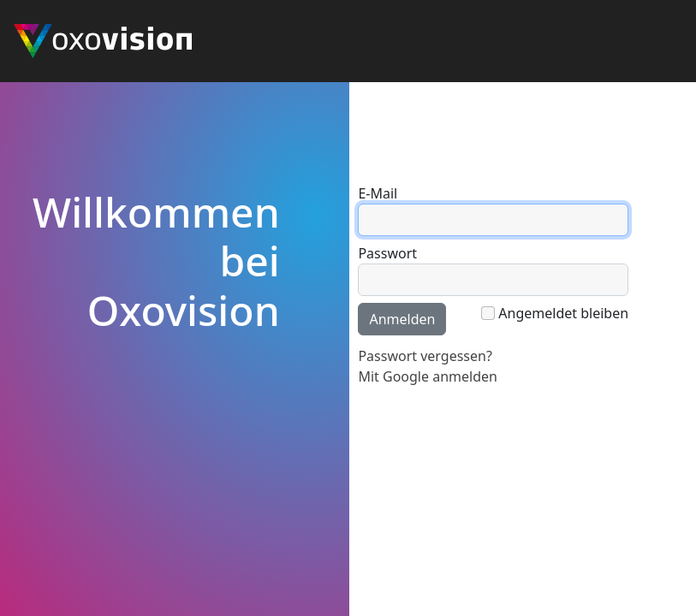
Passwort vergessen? (425, 356)
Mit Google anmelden (427, 376)
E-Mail (378, 193)
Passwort (387, 253)
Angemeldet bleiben (563, 313)
